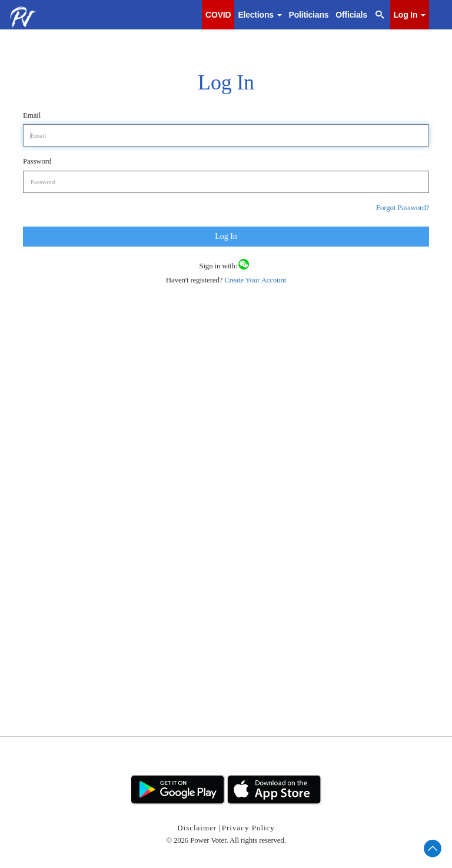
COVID (218, 15)
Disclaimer (197, 828)
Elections (260, 15)
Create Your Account (254, 280)
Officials (351, 15)
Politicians (309, 15)
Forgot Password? (403, 207)
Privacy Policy (248, 828)
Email (32, 115)
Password (37, 161)
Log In (410, 15)
